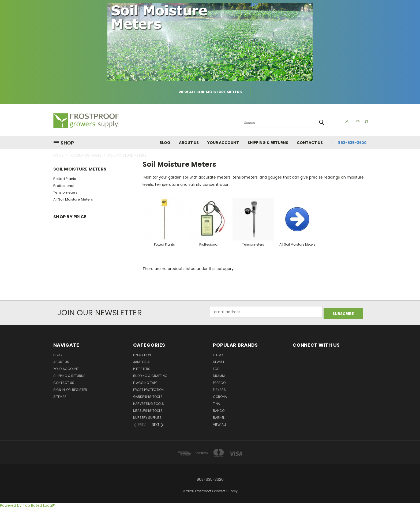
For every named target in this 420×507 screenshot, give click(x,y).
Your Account (223, 143)
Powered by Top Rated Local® (27, 504)
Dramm (219, 374)
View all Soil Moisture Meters (210, 92)
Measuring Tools (148, 409)
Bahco (219, 409)
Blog (165, 143)
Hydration (142, 354)
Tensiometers (65, 192)
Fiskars (219, 388)
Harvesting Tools (149, 402)
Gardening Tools (148, 395)
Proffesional (64, 186)
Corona (220, 395)
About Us (189, 143)
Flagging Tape (145, 381)
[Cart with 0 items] (365, 121)
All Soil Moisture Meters (73, 199)
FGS (216, 367)
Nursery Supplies (147, 416)
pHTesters (142, 367)
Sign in (59, 388)
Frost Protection (148, 388)
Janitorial (142, 360)
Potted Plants (65, 179)
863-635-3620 (352, 143)
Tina (216, 402)
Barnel (219, 416)
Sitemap (60, 395)
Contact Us (310, 143)
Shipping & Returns (268, 143)
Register (80, 388)
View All (220, 423)
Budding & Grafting (150, 374)
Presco (219, 381)
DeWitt (219, 360)
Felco (218, 354)
